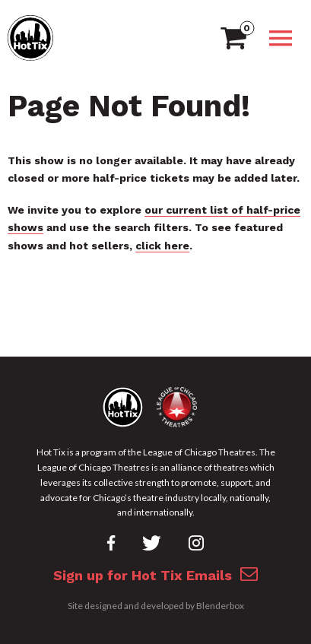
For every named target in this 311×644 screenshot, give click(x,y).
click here (162, 246)
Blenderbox (220, 606)
